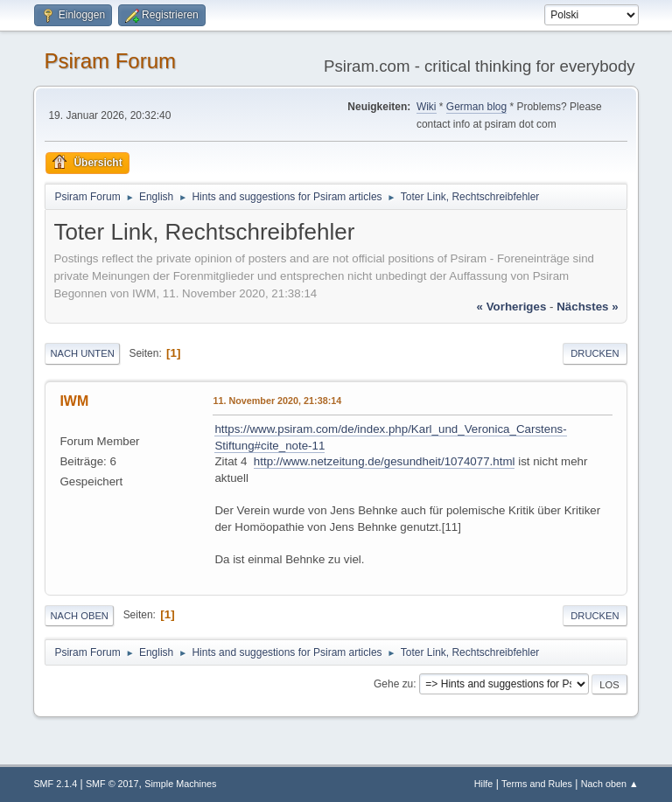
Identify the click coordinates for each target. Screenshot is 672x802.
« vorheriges (512, 307)
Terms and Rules (537, 784)
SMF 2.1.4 (55, 784)
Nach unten (82, 353)
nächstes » (587, 307)
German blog (476, 107)
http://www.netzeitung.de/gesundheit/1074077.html (385, 461)
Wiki (427, 107)
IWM (74, 401)
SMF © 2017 (112, 784)
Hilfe (484, 784)
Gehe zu (393, 684)
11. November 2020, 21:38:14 (277, 401)
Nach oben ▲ (610, 784)
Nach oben (79, 616)
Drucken (595, 353)
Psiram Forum (110, 61)
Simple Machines (180, 784)
